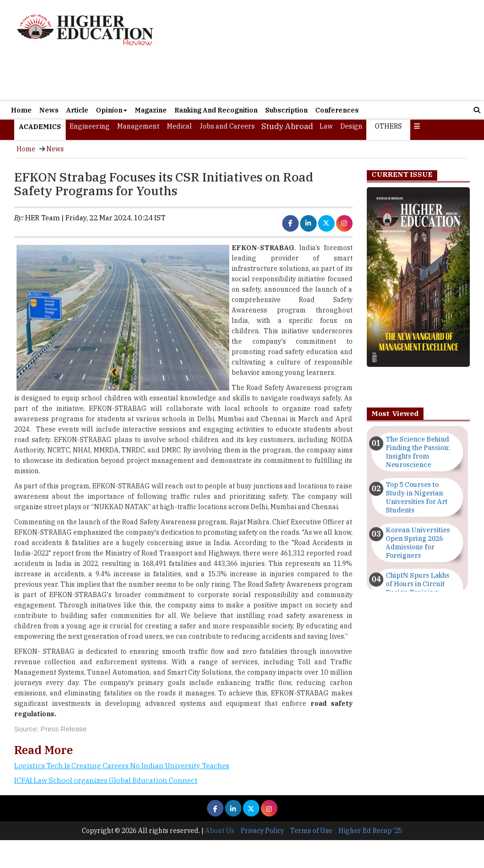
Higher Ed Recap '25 (370, 831)
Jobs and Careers (227, 126)
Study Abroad (287, 126)
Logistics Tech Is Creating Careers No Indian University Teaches (122, 766)
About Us (220, 831)
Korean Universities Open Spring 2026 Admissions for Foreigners (418, 543)
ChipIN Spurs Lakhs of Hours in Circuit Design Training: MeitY (418, 588)
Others (388, 126)
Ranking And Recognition (216, 110)
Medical (179, 126)
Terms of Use (311, 831)
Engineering (90, 126)
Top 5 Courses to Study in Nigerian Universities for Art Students (417, 497)
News (49, 110)
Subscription (286, 110)
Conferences (337, 110)
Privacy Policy (262, 831)
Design (351, 126)
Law (326, 126)
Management (138, 126)
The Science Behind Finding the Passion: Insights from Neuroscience (418, 452)
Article (77, 110)
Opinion (112, 110)
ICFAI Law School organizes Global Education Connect (106, 780)
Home (21, 110)
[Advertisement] (318, 50)
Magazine (151, 110)
